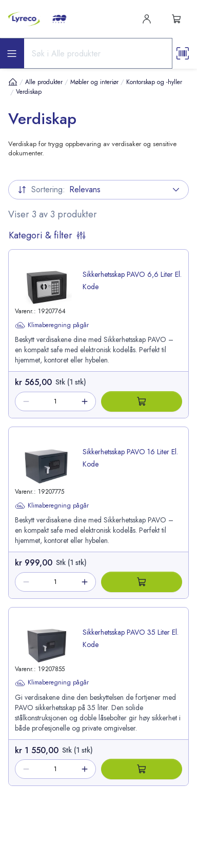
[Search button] (160, 53)
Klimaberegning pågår (52, 325)
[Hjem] (13, 82)
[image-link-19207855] (47, 645)
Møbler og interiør (94, 82)
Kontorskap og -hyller (154, 82)
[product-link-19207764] (98, 310)
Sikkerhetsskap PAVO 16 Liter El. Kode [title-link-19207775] (130, 458)
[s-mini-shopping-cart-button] (176, 19)
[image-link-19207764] (47, 287)
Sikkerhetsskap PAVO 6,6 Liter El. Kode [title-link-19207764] (132, 280)
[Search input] (86, 53)
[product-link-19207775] (98, 489)
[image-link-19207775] (47, 466)
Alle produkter (44, 82)
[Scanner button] (183, 53)
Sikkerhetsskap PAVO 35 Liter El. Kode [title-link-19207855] (131, 638)
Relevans (98, 189)
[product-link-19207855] (98, 673)
